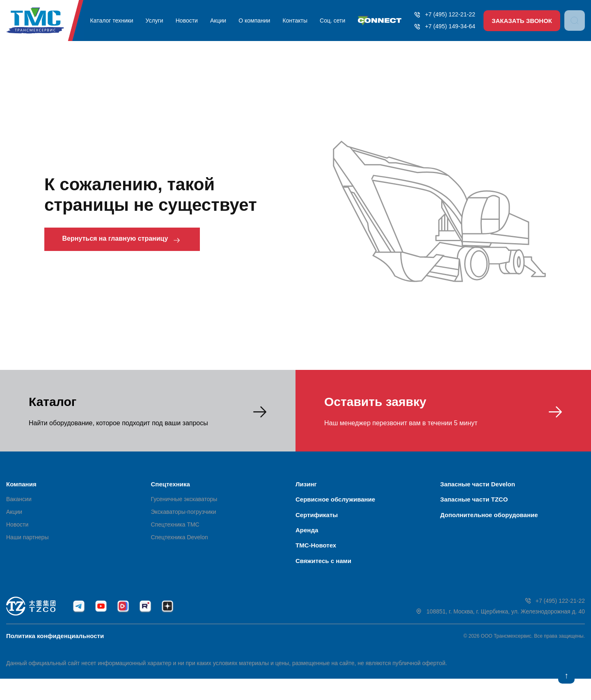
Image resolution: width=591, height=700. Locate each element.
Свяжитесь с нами (323, 578)
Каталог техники (116, 21)
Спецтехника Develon (180, 541)
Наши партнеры (27, 541)
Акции (218, 21)
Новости (188, 21)
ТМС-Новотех (316, 560)
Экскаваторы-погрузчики (184, 515)
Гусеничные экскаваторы (184, 503)
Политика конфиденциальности (55, 657)
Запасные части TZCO (474, 503)
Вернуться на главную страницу (135, 240)
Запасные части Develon (478, 484)
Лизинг (306, 484)
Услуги (157, 21)
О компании (253, 21)
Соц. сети (328, 21)
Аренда (307, 541)
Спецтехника (171, 484)
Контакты (291, 21)
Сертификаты (317, 522)
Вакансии (19, 503)
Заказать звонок (521, 21)
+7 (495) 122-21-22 (441, 15)
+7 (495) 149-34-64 (441, 26)
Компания (21, 484)
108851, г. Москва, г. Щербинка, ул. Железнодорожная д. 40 (500, 633)
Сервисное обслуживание (335, 503)
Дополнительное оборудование (489, 522)
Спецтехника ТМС (175, 528)
